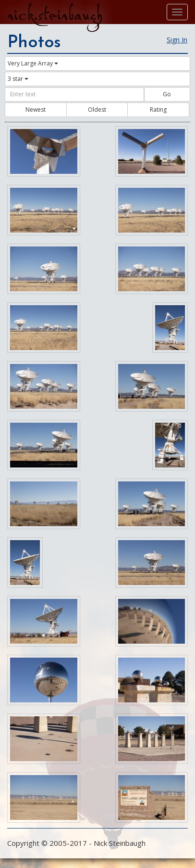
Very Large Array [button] (33, 63)
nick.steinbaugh (55, 15)
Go (167, 94)
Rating (158, 110)
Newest (36, 110)
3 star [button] (18, 79)
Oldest (97, 110)
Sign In (177, 40)
